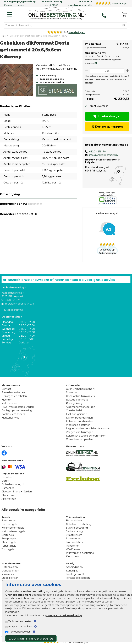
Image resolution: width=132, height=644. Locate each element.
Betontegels (9, 521)
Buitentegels (9, 524)
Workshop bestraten (78, 425)
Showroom (73, 392)
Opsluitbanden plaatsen (80, 439)
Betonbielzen (10, 567)
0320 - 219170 (95, 152)
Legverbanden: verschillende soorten (88, 428)
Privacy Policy (74, 403)
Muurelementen (11, 563)
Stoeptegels (9, 539)
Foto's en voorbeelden (79, 421)
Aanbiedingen (74, 567)
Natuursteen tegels (13, 531)
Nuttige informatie (77, 400)
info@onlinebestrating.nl (102, 155)
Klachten (7, 400)
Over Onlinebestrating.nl (81, 389)
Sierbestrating (74, 531)
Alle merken (9, 499)
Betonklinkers (74, 521)
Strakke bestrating (77, 528)
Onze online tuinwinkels (80, 396)
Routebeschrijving (12, 310)
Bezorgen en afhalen (14, 396)
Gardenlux (8, 488)
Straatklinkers (74, 535)
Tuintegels (8, 549)
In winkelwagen (106, 116)
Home (3, 36)
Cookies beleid (75, 410)
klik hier (87, 83)
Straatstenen (74, 539)
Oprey (5, 481)
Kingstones (73, 557)
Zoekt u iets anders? (14, 414)
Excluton (9, 5)
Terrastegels (9, 546)
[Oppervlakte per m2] (106, 71)
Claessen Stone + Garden (17, 492)
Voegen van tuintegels (80, 432)
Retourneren (9, 403)
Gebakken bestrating (79, 524)
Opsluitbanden (10, 571)
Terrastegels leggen (78, 578)
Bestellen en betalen (14, 392)
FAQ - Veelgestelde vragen (18, 407)
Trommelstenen (76, 542)
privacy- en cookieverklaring (63, 615)
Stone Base (9, 495)
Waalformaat (74, 549)
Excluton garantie (76, 414)
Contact (6, 389)
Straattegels (9, 542)
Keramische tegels (13, 528)
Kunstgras (72, 571)
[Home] (56, 14)
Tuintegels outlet (76, 574)
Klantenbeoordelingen (79, 418)
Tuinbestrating (75, 517)
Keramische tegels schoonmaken (86, 436)
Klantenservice (10, 418)
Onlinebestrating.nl (13, 484)
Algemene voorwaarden (81, 407)
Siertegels (8, 535)
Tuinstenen (73, 546)
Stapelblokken (10, 578)
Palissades (8, 574)
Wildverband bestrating (80, 553)
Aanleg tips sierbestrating (17, 410)
